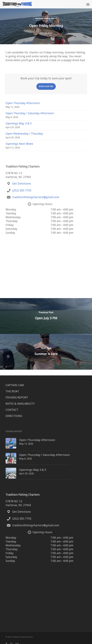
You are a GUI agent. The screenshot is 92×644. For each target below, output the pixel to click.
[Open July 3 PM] (46, 316)
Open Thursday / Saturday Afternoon (30, 113)
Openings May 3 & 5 (19, 123)
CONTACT (12, 410)
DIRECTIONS (14, 416)
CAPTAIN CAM (15, 385)
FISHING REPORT (17, 397)
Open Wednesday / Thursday (24, 134)
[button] (88, 4)
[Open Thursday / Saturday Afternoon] (6, 454)
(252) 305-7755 (22, 190)
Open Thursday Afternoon (23, 103)
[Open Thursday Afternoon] (6, 440)
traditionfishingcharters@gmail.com (36, 197)
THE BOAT (12, 391)
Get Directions (22, 184)
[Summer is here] (46, 352)
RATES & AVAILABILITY (20, 404)
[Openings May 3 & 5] (6, 467)
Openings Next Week (19, 144)
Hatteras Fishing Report (46, 18)
